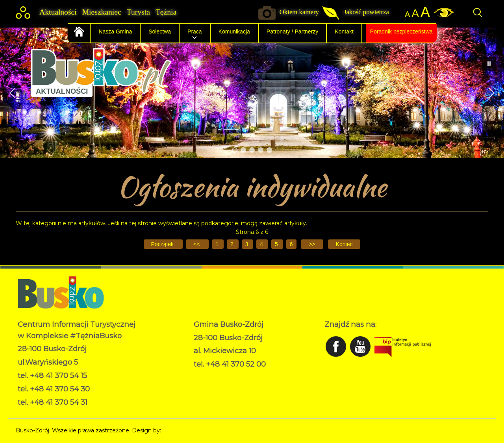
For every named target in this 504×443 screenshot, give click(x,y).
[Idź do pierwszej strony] (163, 244)
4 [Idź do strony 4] (262, 244)
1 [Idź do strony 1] (218, 244)
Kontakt (344, 32)
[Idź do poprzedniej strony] (197, 244)
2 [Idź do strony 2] (233, 244)
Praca (195, 32)
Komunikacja (234, 32)
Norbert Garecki (184, 430)
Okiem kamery (299, 12)
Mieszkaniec (102, 12)
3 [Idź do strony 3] (248, 244)
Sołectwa (160, 32)
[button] (12, 93)
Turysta (138, 12)
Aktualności (58, 12)
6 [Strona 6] (291, 244)
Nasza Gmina (115, 32)
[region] (252, 93)
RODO (203, 376)
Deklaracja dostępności (225, 384)
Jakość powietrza (366, 12)
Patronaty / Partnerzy (293, 32)
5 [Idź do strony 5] (277, 244)
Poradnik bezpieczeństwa (401, 32)
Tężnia (166, 12)
